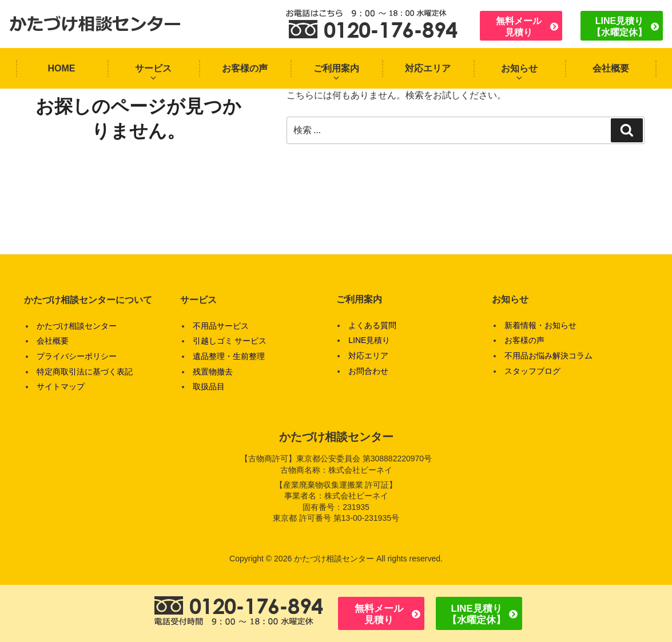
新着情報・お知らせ (540, 325)
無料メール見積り (519, 26)
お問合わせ (368, 371)
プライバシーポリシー (77, 356)
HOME (62, 68)
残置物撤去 (213, 372)
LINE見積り (369, 340)
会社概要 (611, 68)
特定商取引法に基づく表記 (85, 372)
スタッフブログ (532, 371)
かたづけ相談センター (77, 326)
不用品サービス (221, 326)
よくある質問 (372, 325)
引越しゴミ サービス (230, 341)
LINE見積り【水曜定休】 (619, 26)
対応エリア (428, 68)
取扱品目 (209, 386)
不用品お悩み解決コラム (548, 356)
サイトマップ (61, 386)
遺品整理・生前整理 (229, 356)
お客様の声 (245, 68)
